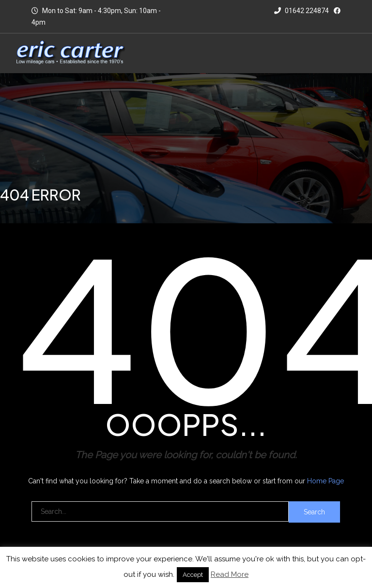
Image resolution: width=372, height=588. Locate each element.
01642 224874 (302, 11)
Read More (230, 574)
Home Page (325, 481)
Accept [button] (193, 575)
